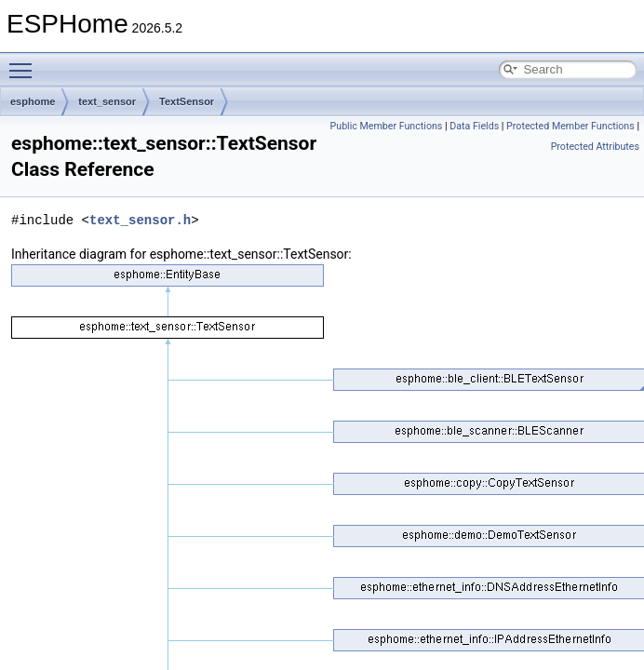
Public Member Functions (387, 126)
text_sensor (107, 101)
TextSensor (187, 101)
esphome (33, 101)
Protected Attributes (595, 147)
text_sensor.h (140, 220)
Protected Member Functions (570, 126)
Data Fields (474, 126)
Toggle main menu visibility (25, 62)
